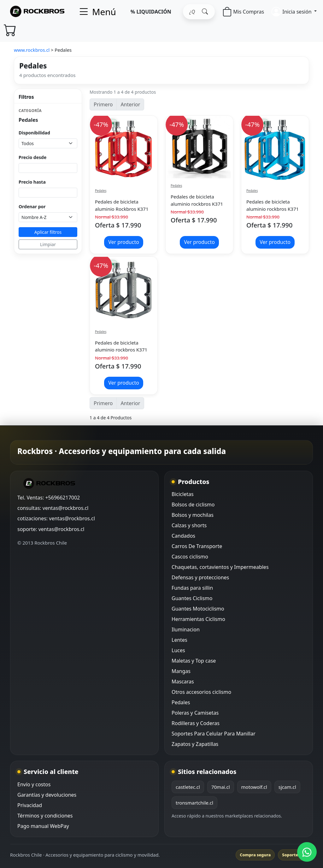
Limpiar (48, 244)
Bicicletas (183, 494)
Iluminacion (186, 629)
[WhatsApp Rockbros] (307, 852)
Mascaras (183, 682)
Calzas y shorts (189, 525)
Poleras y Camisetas (195, 713)
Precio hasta (32, 182)
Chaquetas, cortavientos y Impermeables (220, 567)
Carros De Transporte (197, 546)
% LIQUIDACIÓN (151, 12)
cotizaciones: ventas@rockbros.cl (56, 518)
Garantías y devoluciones (47, 795)
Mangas (181, 671)
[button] (294, 12)
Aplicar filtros (48, 232)
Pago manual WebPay (43, 826)
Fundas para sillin (192, 588)
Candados (183, 536)
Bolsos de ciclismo (193, 505)
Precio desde (32, 157)
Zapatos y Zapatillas (195, 744)
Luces (178, 650)
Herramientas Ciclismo (198, 619)
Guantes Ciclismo (192, 598)
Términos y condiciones (45, 816)
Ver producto (124, 242)
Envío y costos (34, 784)
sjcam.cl (287, 787)
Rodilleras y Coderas (196, 723)
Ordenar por (32, 207)
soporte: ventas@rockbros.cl (51, 529)
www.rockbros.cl (32, 50)
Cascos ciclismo (190, 557)
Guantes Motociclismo (198, 609)
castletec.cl (188, 787)
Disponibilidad (34, 133)
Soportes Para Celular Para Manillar (214, 734)
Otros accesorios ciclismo (201, 692)
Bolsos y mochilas (193, 515)
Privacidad (30, 805)
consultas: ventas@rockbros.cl (53, 508)
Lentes (179, 640)
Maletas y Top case (194, 661)
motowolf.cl (254, 787)
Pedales (101, 191)
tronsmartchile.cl (194, 803)
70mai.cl (221, 787)
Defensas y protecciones (200, 577)
